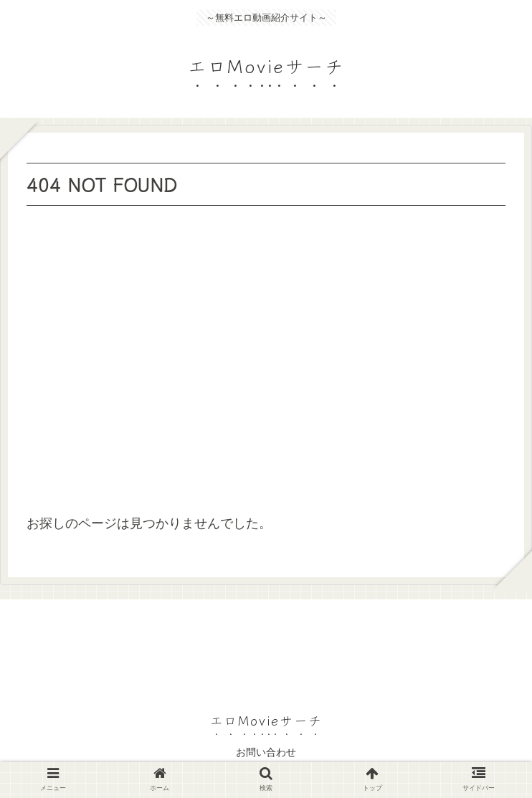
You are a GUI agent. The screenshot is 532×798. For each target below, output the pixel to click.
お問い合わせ (266, 752)
